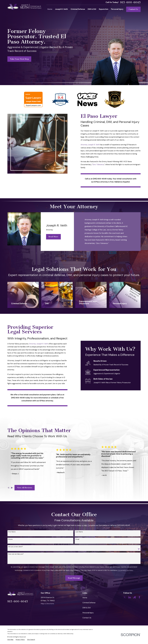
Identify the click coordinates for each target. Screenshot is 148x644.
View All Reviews (25, 488)
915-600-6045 (130, 2)
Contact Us (133, 9)
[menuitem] (10, 640)
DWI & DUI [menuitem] (92, 9)
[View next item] (12, 488)
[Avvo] (134, 597)
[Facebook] (139, 597)
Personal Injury (88, 613)
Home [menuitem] (50, 9)
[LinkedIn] (130, 597)
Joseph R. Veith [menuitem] (61, 9)
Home (85, 598)
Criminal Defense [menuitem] (78, 9)
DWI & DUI (86, 608)
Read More (52, 237)
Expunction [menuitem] (104, 9)
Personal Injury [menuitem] (117, 9)
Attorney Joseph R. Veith (90, 145)
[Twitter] (125, 597)
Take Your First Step (19, 59)
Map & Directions (47, 604)
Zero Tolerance (98, 165)
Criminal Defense (89, 603)
